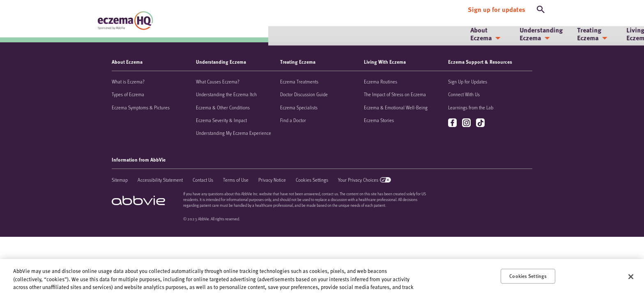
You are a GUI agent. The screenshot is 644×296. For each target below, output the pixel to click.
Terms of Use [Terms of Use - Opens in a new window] (236, 180)
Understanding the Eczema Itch (226, 94)
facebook (453, 123)
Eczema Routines (381, 81)
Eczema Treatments (299, 81)
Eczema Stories (379, 120)
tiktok (481, 123)
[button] (541, 7)
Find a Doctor (293, 120)
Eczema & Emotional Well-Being (396, 107)
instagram (467, 123)
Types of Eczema (128, 94)
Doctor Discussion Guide (304, 94)
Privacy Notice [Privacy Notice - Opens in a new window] (272, 180)
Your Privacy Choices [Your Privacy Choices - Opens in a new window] (358, 180)
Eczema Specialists (299, 107)
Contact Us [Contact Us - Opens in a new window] (203, 180)
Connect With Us (464, 94)
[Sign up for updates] (497, 7)
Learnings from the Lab (471, 107)
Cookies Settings (312, 180)
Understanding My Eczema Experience (233, 133)
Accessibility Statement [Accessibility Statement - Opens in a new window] (160, 180)
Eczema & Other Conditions (223, 107)
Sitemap (120, 180)
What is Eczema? (128, 81)
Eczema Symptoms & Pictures (141, 107)
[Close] (631, 277)
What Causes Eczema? (218, 81)
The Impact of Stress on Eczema (395, 94)
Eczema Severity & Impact (221, 120)
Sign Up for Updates (468, 81)
